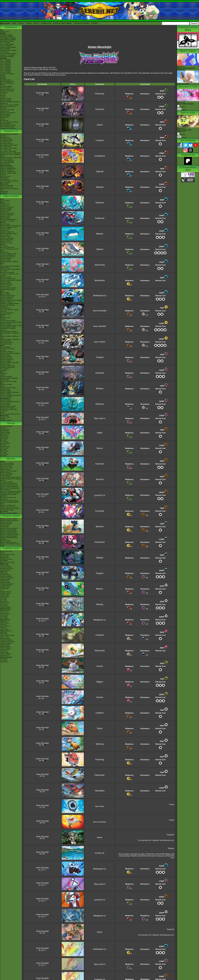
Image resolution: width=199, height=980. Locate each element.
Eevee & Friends (5, 541)
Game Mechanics (6, 88)
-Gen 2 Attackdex (6, 61)
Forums (21, 23)
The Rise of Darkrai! (6, 482)
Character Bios (5, 137)
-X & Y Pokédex (5, 43)
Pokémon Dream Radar (8, 296)
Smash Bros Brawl (6, 344)
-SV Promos (4, 612)
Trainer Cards (4, 556)
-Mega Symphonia (6, 631)
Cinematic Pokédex (6, 86)
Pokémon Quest (5, 260)
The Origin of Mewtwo (7, 463)
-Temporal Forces (6, 586)
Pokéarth (95, 23)
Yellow (2, 386)
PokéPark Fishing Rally (7, 367)
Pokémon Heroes (6, 473)
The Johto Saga (5, 142)
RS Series (3, 440)
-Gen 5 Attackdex (6, 66)
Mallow (100, 837)
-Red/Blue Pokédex (6, 35)
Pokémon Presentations (8, 113)
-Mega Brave (4, 629)
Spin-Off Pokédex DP (7, 82)
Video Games (11, 196)
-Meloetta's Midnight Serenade (10, 493)
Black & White (5, 293)
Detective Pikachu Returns (8, 219)
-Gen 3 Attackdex (6, 63)
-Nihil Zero (3, 624)
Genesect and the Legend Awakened (8, 495)
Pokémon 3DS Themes (7, 408)
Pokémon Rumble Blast (7, 305)
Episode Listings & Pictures (9, 134)
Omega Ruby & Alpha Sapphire (10, 266)
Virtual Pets (4, 411)
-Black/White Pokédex (7, 41)
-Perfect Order (5, 565)
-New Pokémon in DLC (7, 127)
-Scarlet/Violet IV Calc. (7, 89)
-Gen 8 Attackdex (6, 71)
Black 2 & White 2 (6, 294)
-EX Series (3, 604)
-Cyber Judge (4, 653)
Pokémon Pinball (5, 391)
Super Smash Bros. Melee (8, 381)
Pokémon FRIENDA (6, 420)
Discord (36, 23)
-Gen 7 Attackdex (6, 69)
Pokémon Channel (6, 356)
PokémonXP (4, 103)
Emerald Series (5, 443)
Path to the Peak (5, 176)
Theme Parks (4, 117)
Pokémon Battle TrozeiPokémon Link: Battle (10, 270)
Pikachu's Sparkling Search (9, 536)
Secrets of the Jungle (7, 510)
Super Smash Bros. (6, 397)
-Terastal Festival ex (6, 640)
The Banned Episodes (7, 162)
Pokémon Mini (5, 380)
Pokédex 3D (4, 307)
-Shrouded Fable (5, 582)
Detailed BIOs (5, 431)
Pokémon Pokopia (6, 209)
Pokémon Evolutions (7, 170)
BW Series (3, 450)
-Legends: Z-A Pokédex (7, 55)
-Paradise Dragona (6, 643)
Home (14, 23)
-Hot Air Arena (5, 637)
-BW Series (4, 601)
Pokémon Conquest (6, 302)
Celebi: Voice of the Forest (8, 471)
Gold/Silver (4, 374)
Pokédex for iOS (5, 314)
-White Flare (4, 573)
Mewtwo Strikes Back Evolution (10, 508)
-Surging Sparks (5, 579)
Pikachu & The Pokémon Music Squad (10, 545)
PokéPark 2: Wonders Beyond (9, 304)
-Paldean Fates (5, 587)
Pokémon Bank (5, 268)
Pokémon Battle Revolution (9, 332)
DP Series (3, 445)
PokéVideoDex (5, 179)
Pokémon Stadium (6, 394)
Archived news (5, 32)
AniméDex (3, 136)
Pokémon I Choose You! (8, 505)
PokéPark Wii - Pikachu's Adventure (8, 329)
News (2, 30)
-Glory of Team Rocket (7, 635)
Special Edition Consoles (8, 406)
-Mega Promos (5, 610)
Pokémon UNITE (5, 216)
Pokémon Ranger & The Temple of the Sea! (11, 480)
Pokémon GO (4, 212)
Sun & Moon (4, 246)
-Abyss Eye (4, 621)
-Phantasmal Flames (7, 568)
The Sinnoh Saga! (6, 147)
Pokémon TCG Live (6, 243)
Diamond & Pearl (5, 318)
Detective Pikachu (6, 258)
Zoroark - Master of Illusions (9, 487)
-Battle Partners (5, 638)
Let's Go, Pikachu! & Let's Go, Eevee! (9, 250)
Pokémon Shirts (5, 116)
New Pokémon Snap (7, 240)
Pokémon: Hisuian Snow (8, 172)
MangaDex (4, 428)
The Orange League (6, 140)
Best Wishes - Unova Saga (9, 148)
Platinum (3, 319)
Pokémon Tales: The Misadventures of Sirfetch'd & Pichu (9, 189)
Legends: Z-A (4, 205)
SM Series (3, 456)
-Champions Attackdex (7, 74)
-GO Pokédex (4, 52)
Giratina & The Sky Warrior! (9, 483)
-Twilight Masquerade (7, 584)
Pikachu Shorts (11, 516)
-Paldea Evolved (5, 593)
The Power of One (6, 466)
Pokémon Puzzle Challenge (9, 378)
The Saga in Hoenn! (6, 144)
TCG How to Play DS (7, 313)
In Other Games (5, 403)
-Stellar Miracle (5, 645)
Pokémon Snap (5, 389)
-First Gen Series (5, 607)
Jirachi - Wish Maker (7, 474)
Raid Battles (4, 561)
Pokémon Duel (5, 286)
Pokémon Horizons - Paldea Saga (11, 158)
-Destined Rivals (5, 575)
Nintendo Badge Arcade (8, 290)
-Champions (4, 92)
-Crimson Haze (5, 649)
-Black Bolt (3, 572)
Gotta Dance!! (5, 527)
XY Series (3, 453)
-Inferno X (3, 628)
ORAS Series (4, 454)
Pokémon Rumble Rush (8, 255)
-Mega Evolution (5, 570)
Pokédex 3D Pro (5, 308)
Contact (29, 23)
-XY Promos (4, 617)
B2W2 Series (4, 451)
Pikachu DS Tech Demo (8, 366)
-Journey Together (6, 576)
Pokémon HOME (5, 229)
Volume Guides (5, 434)
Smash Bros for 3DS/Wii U (8, 288)
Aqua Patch (100, 806)
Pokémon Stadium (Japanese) (10, 392)
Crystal (2, 375)
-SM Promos (4, 615)
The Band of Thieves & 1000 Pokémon (9, 275)
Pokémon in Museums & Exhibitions (8, 107)
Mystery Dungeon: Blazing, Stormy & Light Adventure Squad (11, 326)
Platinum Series (5, 446)
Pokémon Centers (6, 100)
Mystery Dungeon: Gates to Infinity (11, 300)
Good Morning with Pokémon (9, 181)
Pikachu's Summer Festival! (9, 528)
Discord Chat (4, 120)
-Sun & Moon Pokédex (7, 44)
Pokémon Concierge (7, 186)
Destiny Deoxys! (5, 476)
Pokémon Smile (5, 237)
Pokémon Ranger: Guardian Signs (11, 322)
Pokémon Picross (6, 282)
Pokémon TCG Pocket (7, 221)
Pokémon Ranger (6, 361)
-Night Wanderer (5, 646)
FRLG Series (4, 442)
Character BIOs (5, 429)
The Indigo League (6, 139)
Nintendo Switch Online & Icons (10, 414)
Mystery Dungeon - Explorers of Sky (10, 334)
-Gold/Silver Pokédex (7, 36)
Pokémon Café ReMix (7, 213)
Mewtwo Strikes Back (7, 465)
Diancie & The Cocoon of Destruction (8, 498)
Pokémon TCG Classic (7, 562)
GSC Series (4, 439)
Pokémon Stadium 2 (6, 377)
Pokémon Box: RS (6, 358)
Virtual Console (5, 405)
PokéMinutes (4, 178)
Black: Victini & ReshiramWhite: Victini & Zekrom (10, 489)
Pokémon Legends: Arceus (9, 227)
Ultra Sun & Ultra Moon (7, 247)
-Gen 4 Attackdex (6, 64)
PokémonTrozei (5, 364)
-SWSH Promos (5, 614)
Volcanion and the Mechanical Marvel (9, 503)
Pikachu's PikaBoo (6, 524)
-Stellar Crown (5, 581)
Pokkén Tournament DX (8, 257)
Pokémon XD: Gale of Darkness (10, 353)
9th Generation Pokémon (8, 125)
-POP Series (4, 618)
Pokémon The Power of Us (8, 507)
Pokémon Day (5, 111)
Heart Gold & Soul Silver (8, 321)
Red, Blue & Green (6, 384)
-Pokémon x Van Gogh (7, 110)
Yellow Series (4, 437)
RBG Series (4, 436)
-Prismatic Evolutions (7, 578)
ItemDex (3, 75)
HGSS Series (4, 448)
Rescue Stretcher (100, 822)
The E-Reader (5, 369)
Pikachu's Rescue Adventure (9, 521)
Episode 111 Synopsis (185, 105)
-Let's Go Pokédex (6, 46)
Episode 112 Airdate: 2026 (184, 130)
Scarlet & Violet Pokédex (62, 23)
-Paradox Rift (4, 589)
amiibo (2, 412)
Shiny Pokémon (5, 164)
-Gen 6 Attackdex (6, 68)
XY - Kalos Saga (5, 150)
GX (100, 296)
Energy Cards (4, 558)
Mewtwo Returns (5, 469)
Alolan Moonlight (42, 93)
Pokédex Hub (46, 23)
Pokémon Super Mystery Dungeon (11, 280)
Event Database (5, 124)
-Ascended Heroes (6, 567)
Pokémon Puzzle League (8, 388)
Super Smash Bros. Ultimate (9, 261)
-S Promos (3, 660)
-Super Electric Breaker (7, 642)
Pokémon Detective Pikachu (9, 513)
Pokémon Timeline (6, 99)
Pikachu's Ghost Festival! (8, 530)
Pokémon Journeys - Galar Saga (10, 153)
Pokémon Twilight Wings (8, 168)
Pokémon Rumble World (8, 279)
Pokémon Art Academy (7, 272)
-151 (2, 590)
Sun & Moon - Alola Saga (8, 151)
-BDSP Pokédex (5, 49)
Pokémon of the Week (7, 91)
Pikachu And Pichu (6, 522)
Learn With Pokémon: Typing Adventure (9, 311)
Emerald (3, 350)
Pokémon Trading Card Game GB (11, 395)
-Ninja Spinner (5, 623)
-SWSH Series (5, 596)
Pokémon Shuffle (5, 277)
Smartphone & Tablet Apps (8, 409)
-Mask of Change (6, 648)
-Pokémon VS (5, 656)
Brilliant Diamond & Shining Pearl (10, 226)
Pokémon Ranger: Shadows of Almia (10, 337)
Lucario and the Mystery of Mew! (10, 477)
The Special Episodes (7, 161)
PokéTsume (4, 193)
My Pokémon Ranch (6, 342)
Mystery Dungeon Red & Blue (9, 363)
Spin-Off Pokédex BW (7, 83)
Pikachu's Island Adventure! (9, 531)
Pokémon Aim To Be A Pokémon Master (10, 155)
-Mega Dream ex (5, 626)
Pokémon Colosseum (7, 352)
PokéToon (3, 175)
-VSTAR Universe (6, 654)
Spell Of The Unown (6, 468)
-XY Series (3, 600)
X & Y (2, 265)
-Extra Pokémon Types (7, 554)
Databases (11, 27)
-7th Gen (3, 97)
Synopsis (181, 134)
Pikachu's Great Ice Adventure (10, 535)
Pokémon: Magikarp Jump (8, 254)
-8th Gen (3, 96)
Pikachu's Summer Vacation (9, 519)
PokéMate (3, 370)
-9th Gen (3, 94)
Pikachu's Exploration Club (8, 533)
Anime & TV (11, 131)
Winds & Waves (5, 201)
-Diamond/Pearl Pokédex (8, 40)
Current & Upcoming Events (9, 122)
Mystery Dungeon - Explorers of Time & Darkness (10, 340)
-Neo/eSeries (4, 606)
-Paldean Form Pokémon (8, 128)
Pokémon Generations (7, 167)
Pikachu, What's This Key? (8, 542)
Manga (11, 423)
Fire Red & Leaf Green (7, 349)
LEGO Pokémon (5, 114)
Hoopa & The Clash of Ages (9, 501)
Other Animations (6, 182)
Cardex (2, 85)
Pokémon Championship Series (10, 102)
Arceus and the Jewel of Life (9, 485)
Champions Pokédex (82, 23)
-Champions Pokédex (7, 57)
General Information (6, 426)
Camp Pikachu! (5, 525)
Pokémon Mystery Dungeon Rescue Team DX (9, 234)
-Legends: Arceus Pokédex (9, 50)
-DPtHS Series (5, 603)
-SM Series (4, 598)
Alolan (100, 311)
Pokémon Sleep (5, 218)
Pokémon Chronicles (7, 159)
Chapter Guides (5, 432)
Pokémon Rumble (6, 324)
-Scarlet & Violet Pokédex (8, 54)
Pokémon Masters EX (7, 215)
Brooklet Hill (100, 853)
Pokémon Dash (5, 355)
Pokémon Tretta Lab (6, 297)
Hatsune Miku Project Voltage (9, 105)
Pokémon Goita (5, 417)
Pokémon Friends (6, 210)
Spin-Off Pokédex (6, 80)
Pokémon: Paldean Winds (8, 173)
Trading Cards (11, 548)
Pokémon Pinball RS (7, 360)
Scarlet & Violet (5, 204)
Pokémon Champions (7, 207)
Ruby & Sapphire (5, 347)
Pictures (182, 110)
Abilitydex (3, 78)
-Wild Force (4, 651)
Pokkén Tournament (6, 285)
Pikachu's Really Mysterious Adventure (9, 538)
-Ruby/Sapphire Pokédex (8, 38)
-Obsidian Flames (6, 592)
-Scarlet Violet (5, 595)
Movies (11, 459)
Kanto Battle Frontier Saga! (9, 145)
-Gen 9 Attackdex (6, 72)
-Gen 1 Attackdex (6, 60)
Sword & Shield (5, 224)
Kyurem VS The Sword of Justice (10, 491)
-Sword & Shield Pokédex (8, 47)
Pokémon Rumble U (6, 299)
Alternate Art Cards (6, 559)
